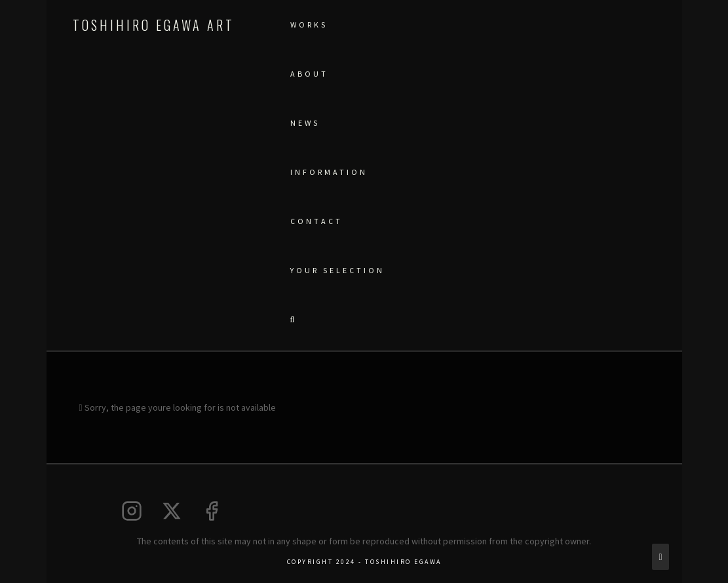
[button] (292, 319)
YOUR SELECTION (337, 270)
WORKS (309, 25)
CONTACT (316, 221)
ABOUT (309, 74)
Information (329, 172)
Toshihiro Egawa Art (154, 25)
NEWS (305, 123)
